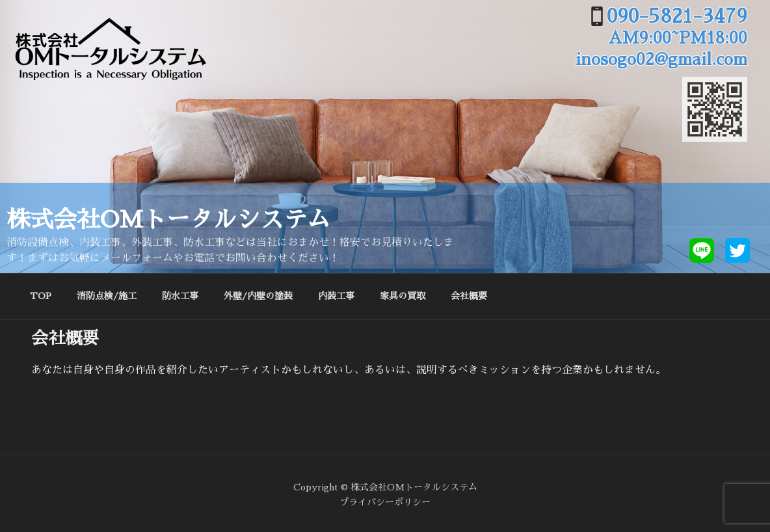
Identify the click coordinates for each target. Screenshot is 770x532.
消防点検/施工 (107, 296)
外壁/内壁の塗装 (258, 296)
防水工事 (180, 296)
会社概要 (469, 296)
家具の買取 (403, 296)
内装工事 (336, 296)
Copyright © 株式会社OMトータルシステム (385, 487)
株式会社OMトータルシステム (168, 220)
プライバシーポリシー (385, 502)
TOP (41, 296)
